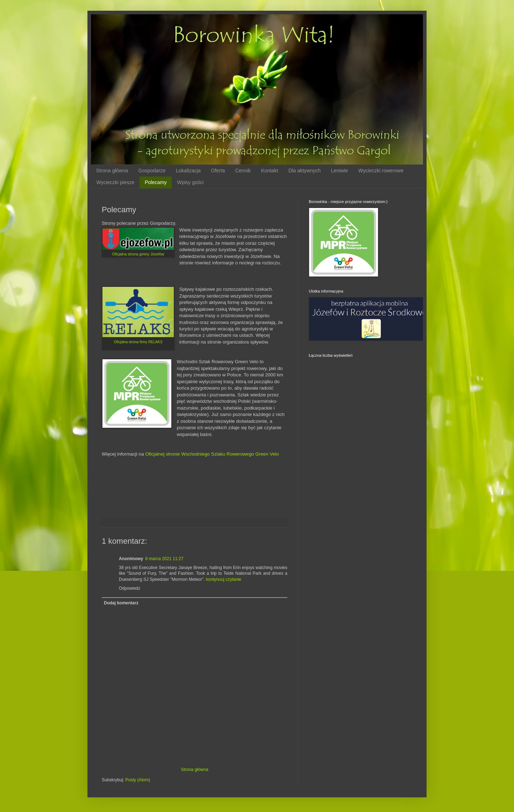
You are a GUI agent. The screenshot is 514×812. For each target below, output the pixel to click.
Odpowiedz (130, 588)
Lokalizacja (188, 171)
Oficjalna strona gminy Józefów (138, 254)
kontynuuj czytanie (224, 579)
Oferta (218, 171)
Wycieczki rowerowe (381, 171)
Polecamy (155, 182)
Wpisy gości (190, 182)
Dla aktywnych (304, 171)
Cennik (243, 171)
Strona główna (112, 171)
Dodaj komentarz (121, 603)
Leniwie (339, 171)
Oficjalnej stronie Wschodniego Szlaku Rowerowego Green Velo (212, 454)
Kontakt (270, 171)
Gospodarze (152, 171)
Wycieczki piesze (115, 182)
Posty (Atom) (138, 780)
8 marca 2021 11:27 (164, 559)
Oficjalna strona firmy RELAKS (138, 342)
